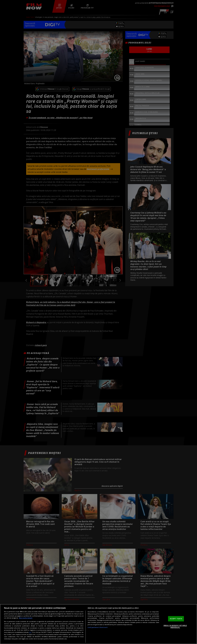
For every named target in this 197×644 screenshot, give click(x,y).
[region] (98, 624)
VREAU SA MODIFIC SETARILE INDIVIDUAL (175, 626)
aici (30, 632)
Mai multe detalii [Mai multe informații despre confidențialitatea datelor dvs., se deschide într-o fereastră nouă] (26, 618)
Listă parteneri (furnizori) (98, 627)
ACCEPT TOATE (176, 619)
